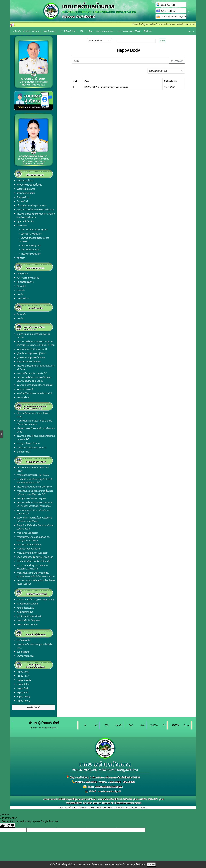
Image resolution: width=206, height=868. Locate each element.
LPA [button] (90, 31)
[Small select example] (100, 41)
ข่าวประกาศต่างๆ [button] (31, 31)
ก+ (190, 31)
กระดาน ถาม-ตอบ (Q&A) (129, 31)
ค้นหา (163, 41)
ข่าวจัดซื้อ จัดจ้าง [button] (68, 31)
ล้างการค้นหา (177, 61)
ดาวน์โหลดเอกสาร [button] (105, 31)
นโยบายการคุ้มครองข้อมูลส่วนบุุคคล (131, 808)
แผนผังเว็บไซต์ (33, 707)
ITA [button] (82, 31)
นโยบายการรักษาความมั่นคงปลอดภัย (95, 808)
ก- (193, 31)
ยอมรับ (151, 864)
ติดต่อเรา (148, 31)
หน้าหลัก (17, 31)
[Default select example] (166, 71)
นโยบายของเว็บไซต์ (68, 808)
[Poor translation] (10, 825)
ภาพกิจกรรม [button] (50, 31)
